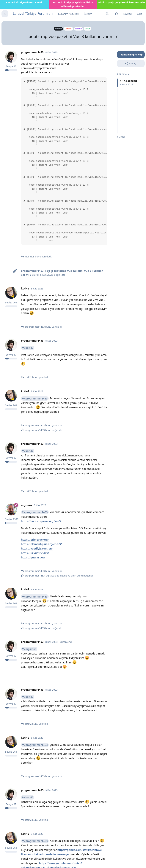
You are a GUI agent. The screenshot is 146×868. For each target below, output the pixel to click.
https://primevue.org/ (35, 540)
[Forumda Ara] (107, 14)
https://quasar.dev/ (33, 557)
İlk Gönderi (124, 74)
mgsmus (31, 649)
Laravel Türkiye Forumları (33, 13)
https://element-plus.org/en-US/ (41, 544)
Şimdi (121, 137)
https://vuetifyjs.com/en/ (37, 548)
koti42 (30, 348)
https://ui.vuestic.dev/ (35, 553)
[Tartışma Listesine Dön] (5, 14)
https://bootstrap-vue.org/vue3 (41, 521)
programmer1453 (37, 398)
